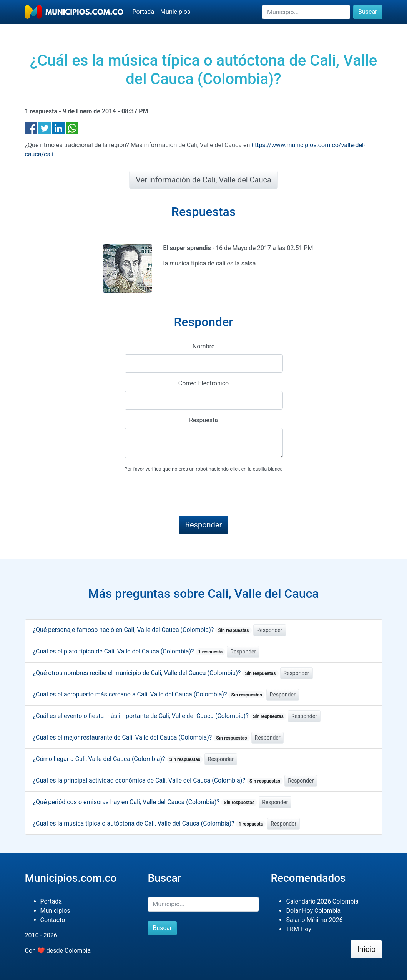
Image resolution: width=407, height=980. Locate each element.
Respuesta (203, 420)
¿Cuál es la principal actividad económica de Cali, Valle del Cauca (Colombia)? (158, 780)
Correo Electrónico (204, 383)
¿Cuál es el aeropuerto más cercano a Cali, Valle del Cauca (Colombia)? (149, 694)
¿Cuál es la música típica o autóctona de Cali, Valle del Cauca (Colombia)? (150, 823)
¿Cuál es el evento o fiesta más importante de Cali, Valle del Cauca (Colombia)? (160, 716)
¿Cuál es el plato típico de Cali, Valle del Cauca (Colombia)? (129, 651)
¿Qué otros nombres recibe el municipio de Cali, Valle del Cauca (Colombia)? (156, 673)
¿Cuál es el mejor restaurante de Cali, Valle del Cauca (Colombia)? (141, 737)
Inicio (366, 949)
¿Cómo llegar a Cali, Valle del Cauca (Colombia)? (118, 759)
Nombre (203, 346)
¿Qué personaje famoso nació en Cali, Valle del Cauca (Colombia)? (142, 630)
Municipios (175, 12)
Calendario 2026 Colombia (322, 901)
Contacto (53, 920)
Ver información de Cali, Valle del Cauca (203, 180)
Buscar (368, 12)
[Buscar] (306, 12)
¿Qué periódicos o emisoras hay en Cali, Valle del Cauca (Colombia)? (145, 802)
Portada (144, 12)
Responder (270, 630)
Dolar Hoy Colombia (313, 911)
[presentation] (183, 494)
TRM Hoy (298, 929)
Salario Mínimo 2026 (314, 920)
